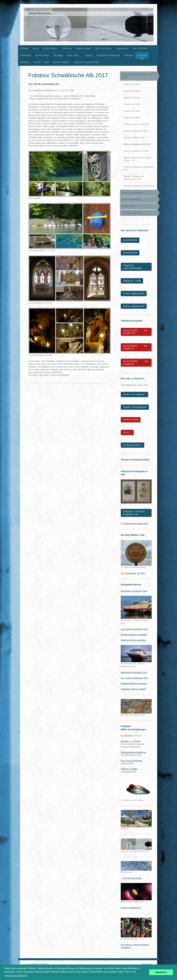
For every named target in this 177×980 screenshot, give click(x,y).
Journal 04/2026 (130, 253)
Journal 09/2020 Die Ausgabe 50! (135, 363)
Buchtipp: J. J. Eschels (131, 741)
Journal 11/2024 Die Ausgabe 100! (135, 332)
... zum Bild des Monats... (132, 878)
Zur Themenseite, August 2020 (134, 524)
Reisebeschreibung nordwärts (134, 635)
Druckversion (32, 964)
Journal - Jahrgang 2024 (134, 293)
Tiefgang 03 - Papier (132, 281)
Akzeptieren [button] (161, 972)
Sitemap (45, 964)
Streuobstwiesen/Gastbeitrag (133, 752)
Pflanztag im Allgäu (129, 769)
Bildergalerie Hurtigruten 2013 (134, 672)
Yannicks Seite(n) (131, 420)
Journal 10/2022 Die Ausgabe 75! (135, 347)
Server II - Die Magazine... (135, 394)
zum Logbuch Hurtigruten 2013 (134, 678)
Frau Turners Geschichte (132, 761)
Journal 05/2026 (130, 240)
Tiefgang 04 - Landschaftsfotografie (133, 267)
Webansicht (147, 964)
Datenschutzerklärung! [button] (16, 976)
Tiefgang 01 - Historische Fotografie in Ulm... (134, 513)
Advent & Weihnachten (131, 908)
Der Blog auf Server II (133, 445)
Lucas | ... (127, 432)
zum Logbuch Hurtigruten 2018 (134, 629)
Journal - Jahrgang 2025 (134, 306)
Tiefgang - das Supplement (135, 407)
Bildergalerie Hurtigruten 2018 (134, 591)
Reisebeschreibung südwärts (133, 640)
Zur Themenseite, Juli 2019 (133, 573)
